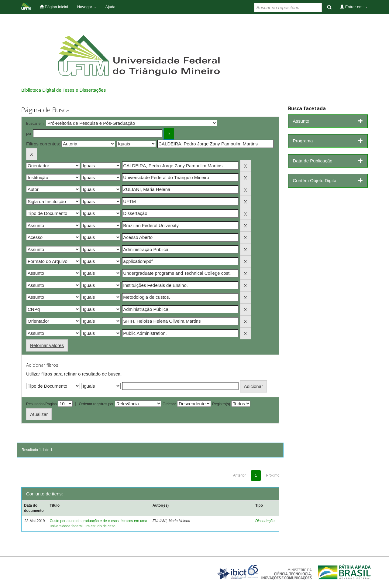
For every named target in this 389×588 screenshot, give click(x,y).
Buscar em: (35, 124)
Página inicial (54, 7)
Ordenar (169, 404)
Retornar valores (47, 345)
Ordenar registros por (96, 404)
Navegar (87, 7)
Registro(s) (221, 404)
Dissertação (265, 521)
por (29, 134)
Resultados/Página (41, 404)
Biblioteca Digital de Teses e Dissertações (64, 90)
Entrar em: (354, 7)
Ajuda (110, 7)
